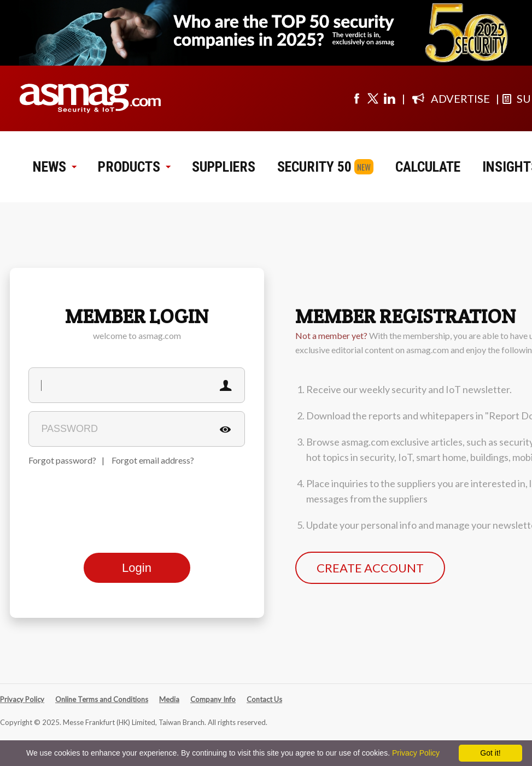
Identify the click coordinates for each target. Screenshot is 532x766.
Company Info (213, 699)
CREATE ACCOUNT (370, 568)
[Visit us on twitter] (373, 98)
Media (169, 699)
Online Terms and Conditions (102, 699)
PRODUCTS (134, 167)
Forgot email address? (153, 460)
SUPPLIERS (224, 167)
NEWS (54, 167)
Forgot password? (62, 460)
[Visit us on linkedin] (389, 98)
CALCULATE (428, 167)
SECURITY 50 (314, 167)
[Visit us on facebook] (356, 98)
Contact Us (264, 699)
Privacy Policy (22, 699)
